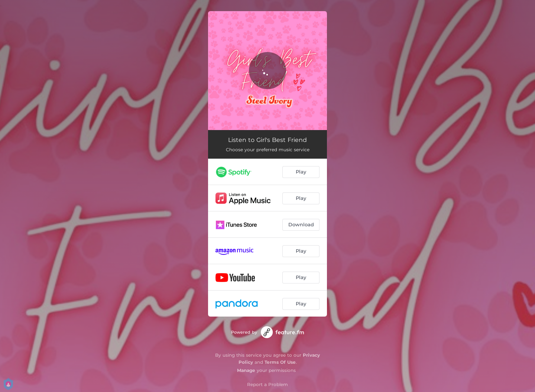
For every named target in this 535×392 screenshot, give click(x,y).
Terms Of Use (280, 362)
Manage (246, 370)
